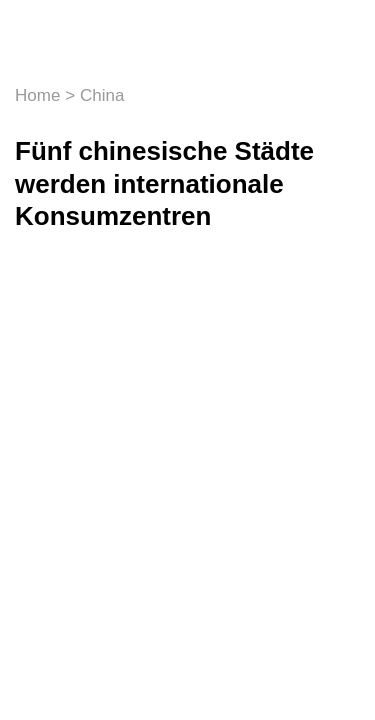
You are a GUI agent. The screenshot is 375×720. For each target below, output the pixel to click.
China (102, 95)
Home (37, 95)
